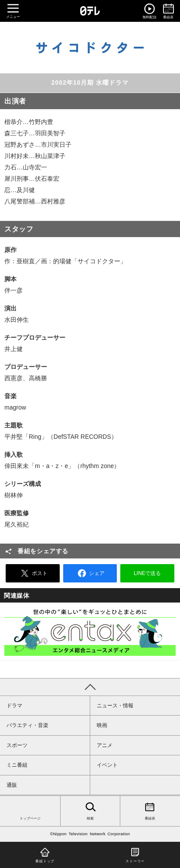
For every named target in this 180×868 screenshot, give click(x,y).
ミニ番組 (17, 765)
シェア (90, 573)
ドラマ (14, 706)
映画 (102, 725)
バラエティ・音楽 (27, 725)
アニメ (105, 745)
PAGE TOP (90, 687)
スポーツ (17, 745)
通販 (12, 785)
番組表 (150, 810)
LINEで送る (148, 573)
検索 (90, 810)
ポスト (33, 573)
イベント (107, 765)
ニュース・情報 (115, 706)
